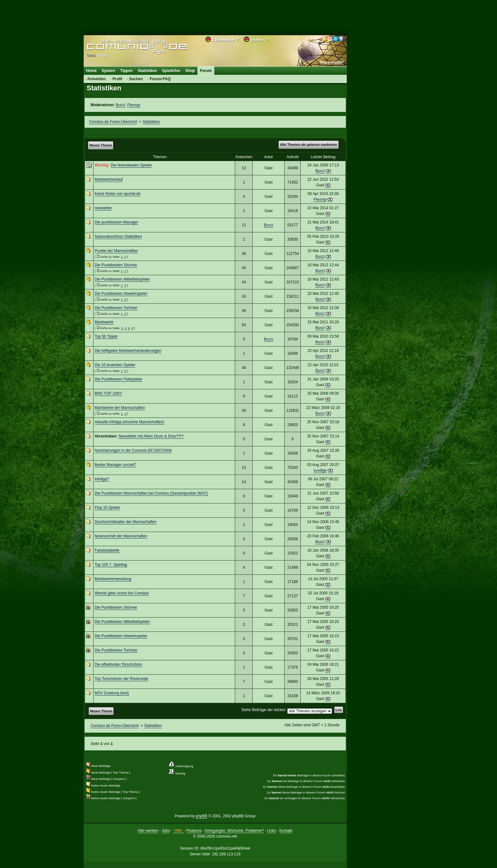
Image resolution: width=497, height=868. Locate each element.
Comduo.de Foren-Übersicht (113, 122)
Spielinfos (171, 71)
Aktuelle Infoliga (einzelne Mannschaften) (129, 422)
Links (272, 831)
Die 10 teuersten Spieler (115, 365)
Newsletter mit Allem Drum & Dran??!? (151, 436)
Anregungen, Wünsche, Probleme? (234, 831)
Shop (190, 71)
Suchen (136, 79)
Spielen (109, 71)
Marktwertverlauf (109, 179)
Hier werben (148, 831)
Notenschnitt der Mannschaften (121, 536)
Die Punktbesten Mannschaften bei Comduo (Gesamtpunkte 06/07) (152, 493)
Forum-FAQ (160, 79)
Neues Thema (101, 145)
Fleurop (134, 105)
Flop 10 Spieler (108, 508)
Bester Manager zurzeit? (116, 465)
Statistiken (148, 71)
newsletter (103, 208)
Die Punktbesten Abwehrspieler (121, 294)
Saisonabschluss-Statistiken (118, 236)
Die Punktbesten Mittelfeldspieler (123, 279)
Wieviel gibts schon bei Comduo (122, 593)
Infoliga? (102, 479)
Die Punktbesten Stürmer (116, 265)
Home (91, 71)
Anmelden (96, 79)
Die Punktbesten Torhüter (116, 308)
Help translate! (332, 62)
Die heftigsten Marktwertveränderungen (128, 351)
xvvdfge (320, 470)
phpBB (202, 816)
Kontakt (286, 831)
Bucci (120, 105)
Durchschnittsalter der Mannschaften (126, 522)
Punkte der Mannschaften (116, 251)
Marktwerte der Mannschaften (120, 408)
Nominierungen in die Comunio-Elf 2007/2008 (133, 450)
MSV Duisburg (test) (112, 693)
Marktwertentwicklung (113, 579)
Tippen (127, 71)
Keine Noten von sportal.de (118, 194)
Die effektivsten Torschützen (119, 664)
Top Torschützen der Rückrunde (122, 679)
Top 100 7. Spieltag (111, 565)
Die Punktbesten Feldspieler (119, 379)
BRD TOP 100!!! (108, 393)
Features (194, 831)
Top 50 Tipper (106, 336)
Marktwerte (104, 322)
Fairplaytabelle (107, 550)
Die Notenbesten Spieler (131, 165)
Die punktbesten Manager (116, 222)
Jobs (166, 831)
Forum (206, 71)
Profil (117, 79)
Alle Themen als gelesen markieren (308, 145)
